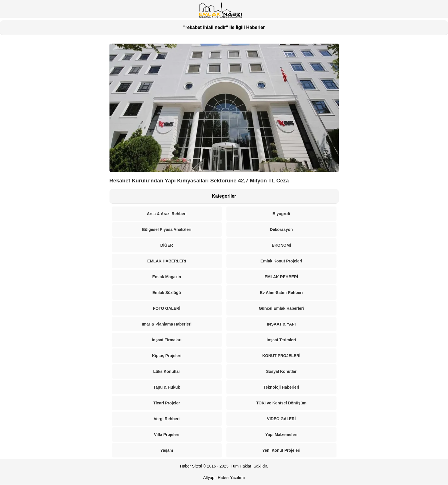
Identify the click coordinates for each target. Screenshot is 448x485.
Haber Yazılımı (231, 478)
